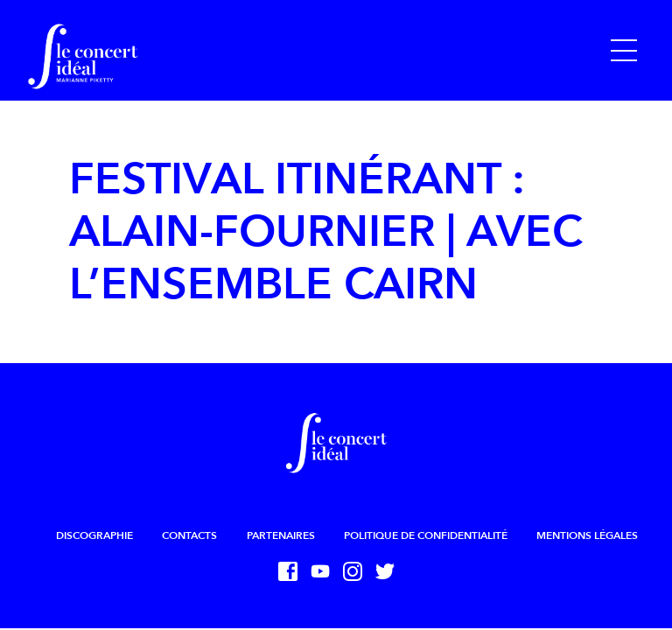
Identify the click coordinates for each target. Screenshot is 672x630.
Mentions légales (587, 535)
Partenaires (281, 535)
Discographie (94, 535)
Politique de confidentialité (426, 535)
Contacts (189, 535)
